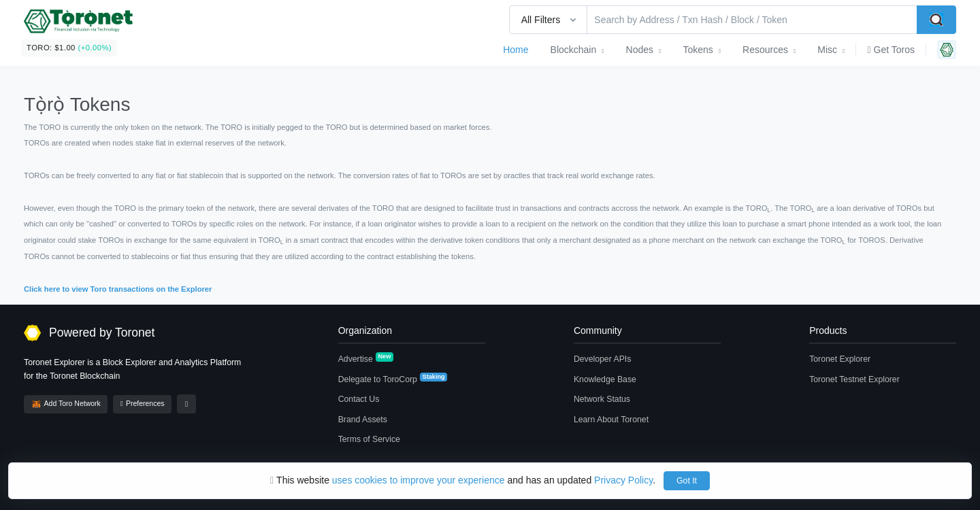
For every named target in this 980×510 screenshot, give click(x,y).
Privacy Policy (623, 480)
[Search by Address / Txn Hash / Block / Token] (752, 20)
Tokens (698, 50)
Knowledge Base (605, 379)
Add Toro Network (66, 404)
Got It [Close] (687, 481)
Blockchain (574, 50)
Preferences (142, 404)
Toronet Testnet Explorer (854, 379)
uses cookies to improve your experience (419, 480)
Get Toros (891, 50)
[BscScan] (78, 23)
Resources (765, 50)
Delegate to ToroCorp (393, 379)
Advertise (366, 358)
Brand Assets (363, 420)
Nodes (640, 50)
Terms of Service (369, 439)
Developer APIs (602, 359)
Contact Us (359, 399)
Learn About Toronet (611, 420)
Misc (827, 50)
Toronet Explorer (840, 359)
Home (516, 50)
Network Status (602, 399)
